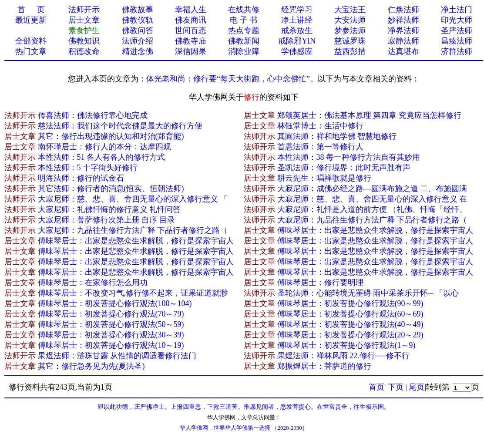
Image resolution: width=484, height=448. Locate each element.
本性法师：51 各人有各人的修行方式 (102, 157)
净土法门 (457, 10)
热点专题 (244, 30)
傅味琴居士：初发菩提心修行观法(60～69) (350, 314)
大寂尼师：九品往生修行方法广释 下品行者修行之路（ (372, 220)
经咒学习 (297, 10)
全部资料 (31, 41)
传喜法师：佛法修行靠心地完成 (93, 115)
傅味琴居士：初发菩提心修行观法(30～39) (111, 335)
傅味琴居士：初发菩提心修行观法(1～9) (346, 345)
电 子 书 (244, 20)
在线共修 (244, 10)
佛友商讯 (191, 20)
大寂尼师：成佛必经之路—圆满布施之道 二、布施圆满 (372, 189)
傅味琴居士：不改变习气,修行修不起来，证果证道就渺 (133, 293)
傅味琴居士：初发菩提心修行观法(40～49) (350, 324)
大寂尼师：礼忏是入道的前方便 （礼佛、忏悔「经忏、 (372, 209)
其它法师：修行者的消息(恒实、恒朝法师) (111, 189)
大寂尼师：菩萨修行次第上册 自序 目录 (106, 220)
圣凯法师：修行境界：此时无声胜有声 (344, 168)
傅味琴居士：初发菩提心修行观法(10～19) (111, 345)
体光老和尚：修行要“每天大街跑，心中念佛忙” (228, 79)
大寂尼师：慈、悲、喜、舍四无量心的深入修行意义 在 (372, 199)
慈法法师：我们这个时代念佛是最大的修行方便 (120, 126)
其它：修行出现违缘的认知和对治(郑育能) (111, 136)
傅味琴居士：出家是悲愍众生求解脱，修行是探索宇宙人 (375, 230)
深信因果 (191, 51)
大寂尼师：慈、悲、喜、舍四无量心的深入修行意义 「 (133, 199)
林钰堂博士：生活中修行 (320, 126)
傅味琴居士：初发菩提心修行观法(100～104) (115, 303)
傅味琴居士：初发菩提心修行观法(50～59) (111, 324)
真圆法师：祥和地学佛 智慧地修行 (337, 136)
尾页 (417, 387)
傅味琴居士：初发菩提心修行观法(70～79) (111, 314)
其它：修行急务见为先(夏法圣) (91, 366)
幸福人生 (191, 10)
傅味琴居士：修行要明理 (320, 283)
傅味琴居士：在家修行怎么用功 (93, 283)
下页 (396, 387)
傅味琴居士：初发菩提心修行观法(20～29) (350, 335)
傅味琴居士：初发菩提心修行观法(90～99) (350, 303)
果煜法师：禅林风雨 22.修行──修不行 (344, 356)
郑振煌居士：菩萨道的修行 (324, 366)
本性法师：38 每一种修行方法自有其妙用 (349, 157)
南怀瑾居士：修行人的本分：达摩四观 (104, 147)
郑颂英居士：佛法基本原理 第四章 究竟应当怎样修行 (369, 115)
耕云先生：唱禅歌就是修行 (324, 178)
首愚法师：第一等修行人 (320, 147)
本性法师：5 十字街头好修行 (88, 168)
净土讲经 (297, 20)
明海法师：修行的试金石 (81, 178)
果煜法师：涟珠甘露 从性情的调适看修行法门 (117, 356)
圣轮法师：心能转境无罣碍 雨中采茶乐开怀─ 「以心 (368, 293)
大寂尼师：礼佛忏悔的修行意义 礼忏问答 (109, 209)
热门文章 (31, 51)
